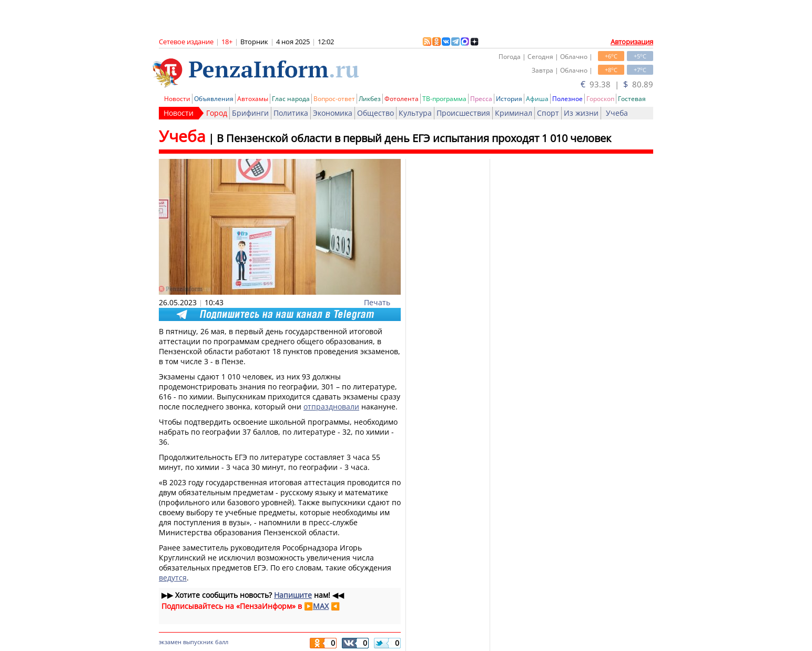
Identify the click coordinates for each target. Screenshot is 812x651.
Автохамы (253, 99)
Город (217, 113)
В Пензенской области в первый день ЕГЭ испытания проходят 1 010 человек (414, 138)
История (509, 99)
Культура (415, 113)
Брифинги (250, 113)
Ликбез (370, 99)
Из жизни (581, 113)
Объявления (214, 99)
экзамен (170, 642)
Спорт (548, 113)
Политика (291, 113)
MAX (321, 606)
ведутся (173, 578)
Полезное (567, 99)
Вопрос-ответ (334, 99)
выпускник (198, 642)
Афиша (537, 99)
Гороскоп (600, 99)
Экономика (333, 113)
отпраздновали (331, 407)
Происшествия (463, 113)
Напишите (293, 595)
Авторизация (632, 42)
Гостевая (632, 99)
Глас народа (291, 99)
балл (222, 642)
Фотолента (402, 99)
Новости (177, 99)
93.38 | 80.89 (617, 84)
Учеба (617, 113)
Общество (375, 113)
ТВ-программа (444, 99)
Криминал (514, 113)
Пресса (481, 99)
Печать (377, 302)
